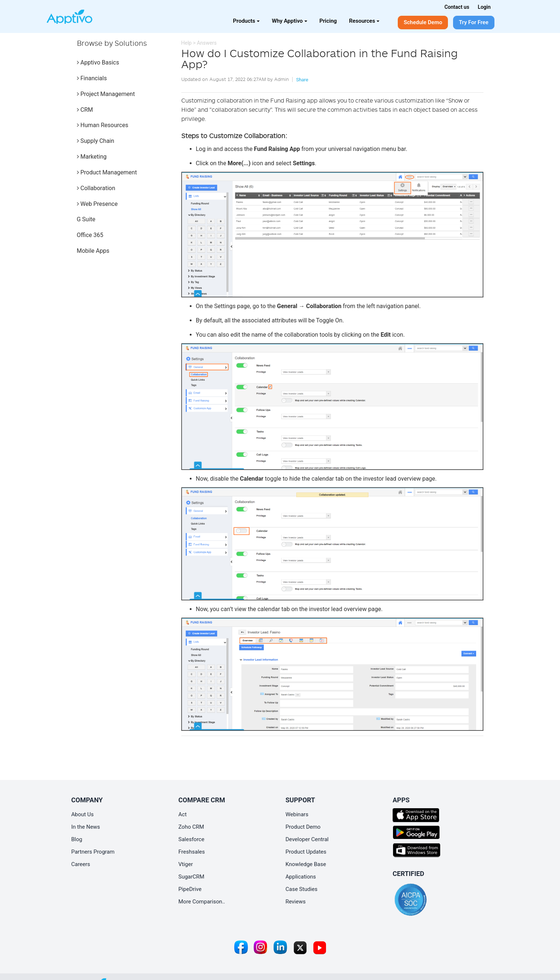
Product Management (107, 172)
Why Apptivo (289, 21)
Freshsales (192, 852)
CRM (85, 110)
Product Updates (306, 852)
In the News (86, 827)
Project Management (106, 94)
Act (183, 814)
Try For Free (474, 22)
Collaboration (96, 188)
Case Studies (302, 889)
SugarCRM (191, 877)
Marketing (92, 157)
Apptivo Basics (98, 62)
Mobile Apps (93, 251)
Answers (207, 43)
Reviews (296, 902)
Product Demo (303, 827)
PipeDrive (190, 889)
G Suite (86, 219)
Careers (81, 864)
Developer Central (307, 839)
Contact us (457, 7)
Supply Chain (96, 141)
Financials (92, 78)
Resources (364, 21)
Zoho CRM (191, 827)
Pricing (328, 21)
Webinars (297, 814)
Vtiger (186, 864)
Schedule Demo (423, 22)
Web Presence (97, 204)
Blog (77, 839)
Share (302, 80)
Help (187, 43)
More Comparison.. (202, 902)
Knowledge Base (306, 864)
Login (484, 7)
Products (246, 21)
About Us (83, 814)
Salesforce (191, 839)
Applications (301, 877)
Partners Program (93, 852)
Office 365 (90, 235)
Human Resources (103, 125)
